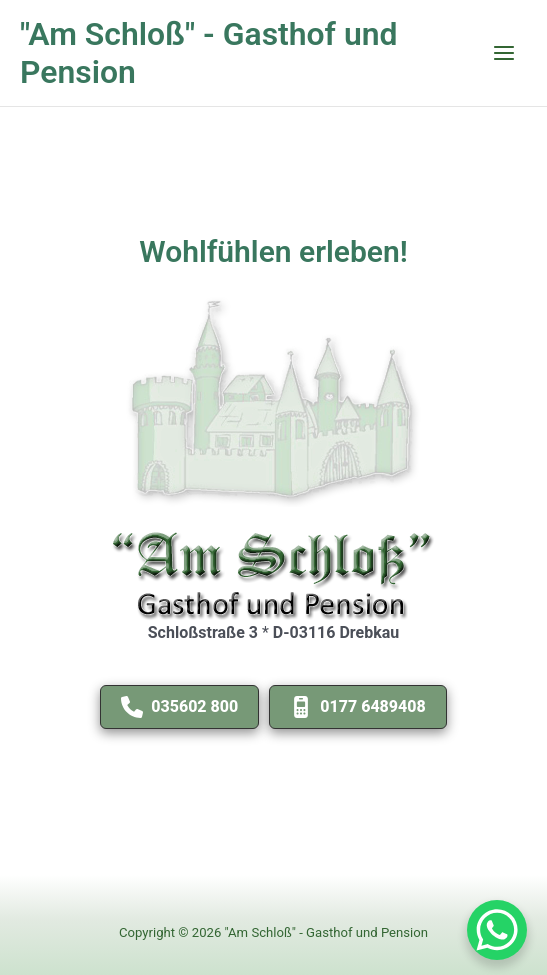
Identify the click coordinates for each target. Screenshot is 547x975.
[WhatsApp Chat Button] (497, 930)
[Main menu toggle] (504, 53)
